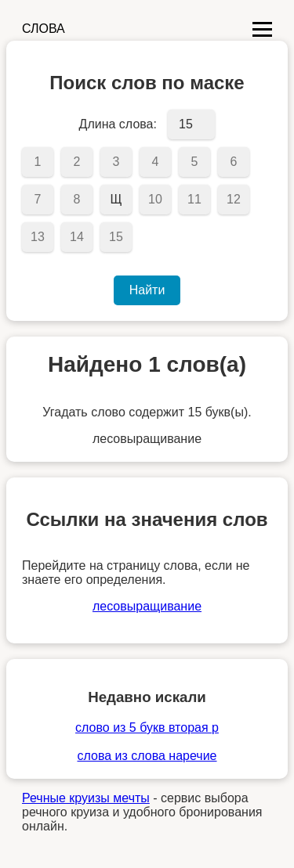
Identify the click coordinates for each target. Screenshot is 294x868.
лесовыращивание (147, 606)
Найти (147, 290)
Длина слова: (118, 124)
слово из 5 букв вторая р (147, 728)
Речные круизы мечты (86, 798)
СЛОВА (44, 29)
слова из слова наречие (147, 756)
